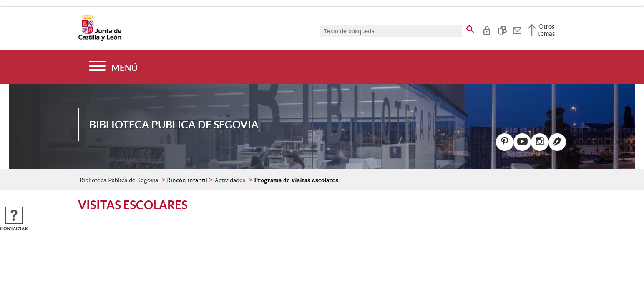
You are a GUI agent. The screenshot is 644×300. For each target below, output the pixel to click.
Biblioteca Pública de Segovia (119, 180)
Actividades (230, 180)
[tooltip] (487, 29)
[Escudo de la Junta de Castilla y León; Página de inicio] (100, 39)
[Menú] (113, 67)
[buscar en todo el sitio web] (470, 28)
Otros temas (547, 30)
